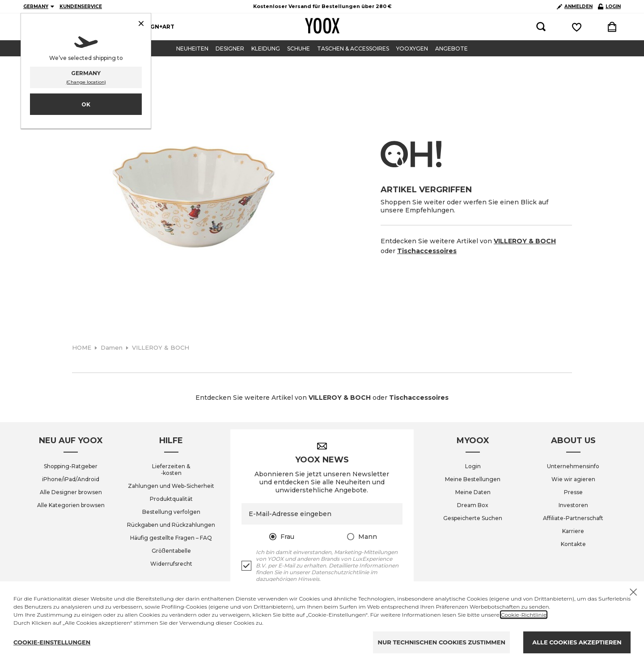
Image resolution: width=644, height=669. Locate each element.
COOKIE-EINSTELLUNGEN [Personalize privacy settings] (52, 642)
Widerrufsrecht (171, 564)
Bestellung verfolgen (171, 512)
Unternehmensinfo (573, 466)
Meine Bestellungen (473, 479)
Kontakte (573, 544)
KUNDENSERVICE (81, 6)
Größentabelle (171, 551)
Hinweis (309, 579)
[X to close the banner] (633, 592)
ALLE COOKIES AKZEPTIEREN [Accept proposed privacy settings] (577, 642)
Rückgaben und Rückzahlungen (171, 525)
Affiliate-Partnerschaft (573, 518)
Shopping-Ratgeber (71, 466)
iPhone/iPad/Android (71, 479)
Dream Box (473, 505)
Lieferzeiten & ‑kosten (171, 470)
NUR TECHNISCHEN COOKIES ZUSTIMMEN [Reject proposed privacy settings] (441, 642)
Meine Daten (473, 492)
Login (473, 466)
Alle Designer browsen (71, 492)
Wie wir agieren (573, 479)
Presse (573, 492)
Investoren (573, 505)
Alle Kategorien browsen (71, 505)
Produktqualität (171, 499)
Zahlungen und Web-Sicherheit (171, 486)
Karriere (573, 531)
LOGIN (609, 6)
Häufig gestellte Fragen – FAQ (171, 538)
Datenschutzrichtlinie (340, 572)
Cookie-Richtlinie (524, 615)
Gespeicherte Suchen (473, 518)
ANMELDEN (575, 6)
